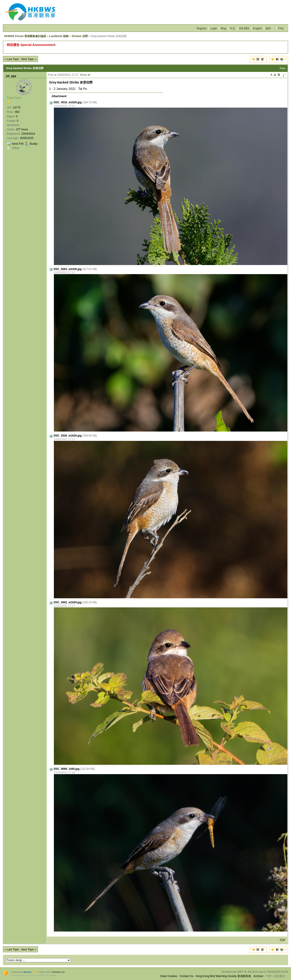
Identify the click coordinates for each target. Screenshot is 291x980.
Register (202, 28)
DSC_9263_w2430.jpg (68, 269)
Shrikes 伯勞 (80, 36)
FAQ (281, 28)
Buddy (34, 144)
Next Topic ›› (29, 59)
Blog (223, 28)
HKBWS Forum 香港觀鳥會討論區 (25, 36)
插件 (268, 28)
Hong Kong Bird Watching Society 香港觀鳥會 (223, 976)
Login (214, 28)
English (257, 28)
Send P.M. (18, 144)
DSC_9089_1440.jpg (66, 769)
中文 (233, 28)
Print (283, 68)
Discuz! (27, 972)
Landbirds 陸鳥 (59, 36)
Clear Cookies (169, 976)
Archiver (258, 976)
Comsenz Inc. (59, 972)
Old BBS (244, 28)
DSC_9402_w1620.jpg (68, 602)
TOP (282, 940)
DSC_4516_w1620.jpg (68, 102)
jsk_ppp (11, 76)
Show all (85, 75)
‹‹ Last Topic (12, 59)
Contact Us (186, 976)
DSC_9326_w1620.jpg (68, 436)
